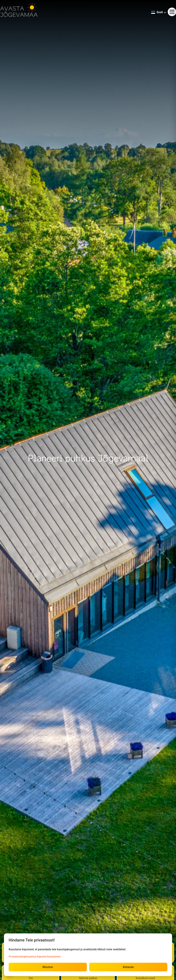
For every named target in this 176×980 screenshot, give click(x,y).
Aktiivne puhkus (88, 978)
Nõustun (48, 967)
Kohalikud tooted (145, 978)
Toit (31, 978)
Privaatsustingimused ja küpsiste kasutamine (35, 957)
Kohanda (128, 967)
